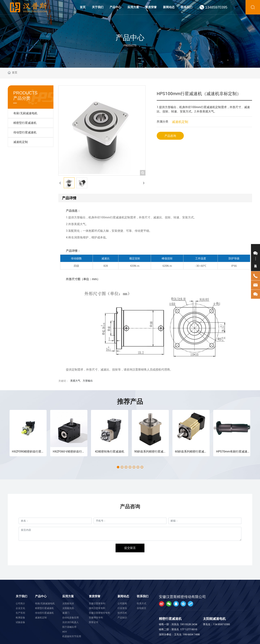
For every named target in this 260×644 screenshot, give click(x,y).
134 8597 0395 (222, 624)
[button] (118, 467)
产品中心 (130, 38)
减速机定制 (21, 142)
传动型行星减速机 (25, 132)
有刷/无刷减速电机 (25, 113)
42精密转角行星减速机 (110, 452)
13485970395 (216, 7)
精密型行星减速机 (25, 123)
